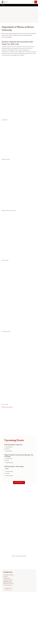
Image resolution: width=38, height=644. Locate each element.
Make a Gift (8, 589)
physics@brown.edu (8, 582)
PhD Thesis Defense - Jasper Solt (13, 445)
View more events (19, 482)
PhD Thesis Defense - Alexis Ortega (14, 467)
